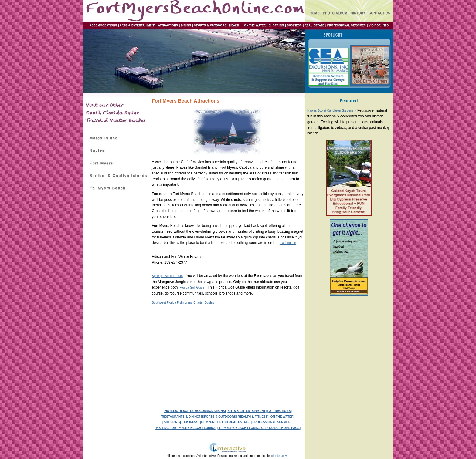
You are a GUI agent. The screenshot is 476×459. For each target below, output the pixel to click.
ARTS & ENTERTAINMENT (247, 411)
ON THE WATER (282, 417)
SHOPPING (172, 422)
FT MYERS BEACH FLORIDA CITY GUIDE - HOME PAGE (259, 428)
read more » (288, 243)
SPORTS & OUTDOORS (219, 417)
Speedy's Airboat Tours (167, 276)
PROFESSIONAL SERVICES (272, 422)
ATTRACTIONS (279, 411)
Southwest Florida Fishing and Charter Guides (183, 303)
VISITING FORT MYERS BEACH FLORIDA (186, 428)
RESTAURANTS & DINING (180, 417)
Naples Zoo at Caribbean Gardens (330, 111)
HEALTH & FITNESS (253, 417)
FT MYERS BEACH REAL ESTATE (225, 422)
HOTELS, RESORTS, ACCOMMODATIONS (195, 411)
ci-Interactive (280, 456)
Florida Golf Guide (192, 287)
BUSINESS (190, 422)
